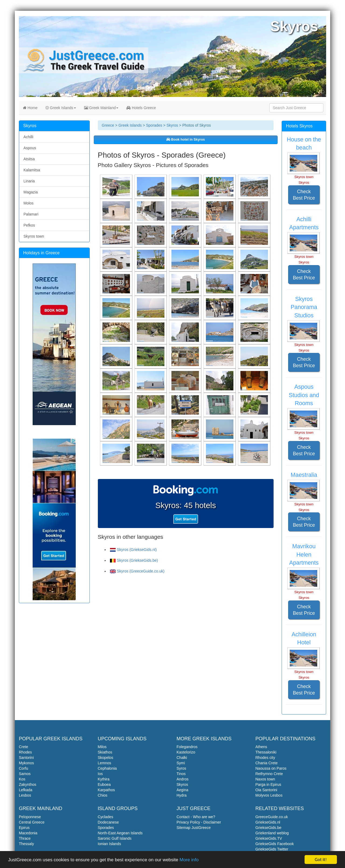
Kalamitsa (32, 170)
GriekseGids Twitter (272, 849)
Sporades (154, 125)
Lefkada (26, 790)
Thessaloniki (266, 752)
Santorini (26, 758)
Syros (181, 768)
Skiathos (105, 752)
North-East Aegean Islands (120, 833)
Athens (261, 747)
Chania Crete (267, 763)
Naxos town (265, 779)
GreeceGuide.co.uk (272, 817)
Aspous (30, 148)
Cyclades (106, 817)
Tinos (181, 774)
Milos (102, 747)
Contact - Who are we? (196, 817)
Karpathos (106, 790)
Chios (103, 795)
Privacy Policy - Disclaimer (199, 822)
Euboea (104, 784)
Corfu (23, 768)
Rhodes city (265, 758)
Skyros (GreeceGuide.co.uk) (137, 571)
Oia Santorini (266, 790)
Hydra (182, 795)
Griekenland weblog (272, 833)
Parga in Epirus (268, 784)
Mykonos (26, 763)
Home (30, 108)
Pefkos (29, 225)
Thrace (25, 838)
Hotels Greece (141, 108)
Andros (182, 779)
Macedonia (28, 833)
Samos (25, 774)
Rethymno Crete (269, 774)
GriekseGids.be (268, 828)
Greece (108, 125)
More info (189, 860)
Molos (28, 203)
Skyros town (34, 236)
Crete (23, 747)
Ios (100, 774)
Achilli (28, 137)
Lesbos (25, 795)
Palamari (31, 214)
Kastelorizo (186, 752)
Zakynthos (28, 784)
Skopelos (106, 758)
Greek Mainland (101, 108)
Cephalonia (107, 768)
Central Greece (32, 822)
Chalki (182, 758)
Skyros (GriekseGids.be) (134, 560)
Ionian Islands (109, 844)
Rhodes (25, 752)
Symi (181, 763)
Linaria (29, 181)
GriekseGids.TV (269, 838)
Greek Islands (61, 108)
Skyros (172, 125)
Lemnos (105, 763)
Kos (22, 779)
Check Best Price (304, 195)
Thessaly (26, 844)
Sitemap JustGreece (194, 828)
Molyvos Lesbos (269, 795)
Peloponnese (30, 817)
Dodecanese (108, 822)
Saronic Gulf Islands (115, 838)
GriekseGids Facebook (275, 844)
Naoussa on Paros (271, 768)
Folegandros (187, 747)
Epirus (24, 828)
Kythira (104, 779)
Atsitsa (29, 159)
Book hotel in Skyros (186, 140)
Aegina (182, 790)
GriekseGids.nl (268, 822)
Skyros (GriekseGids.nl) (133, 550)
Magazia (31, 192)
